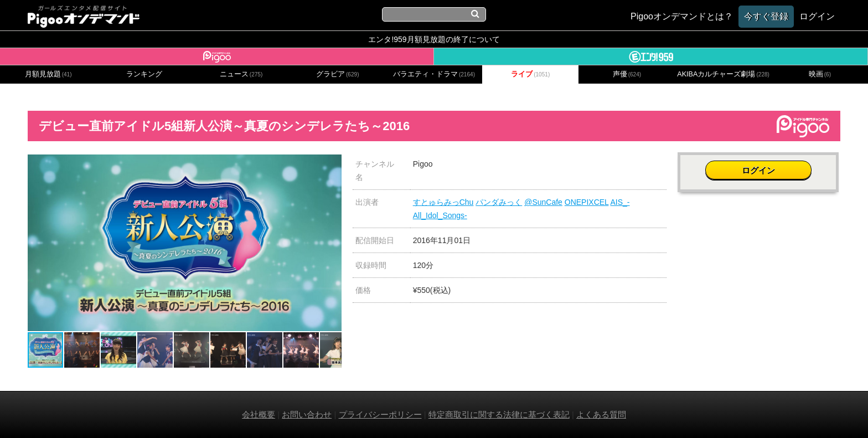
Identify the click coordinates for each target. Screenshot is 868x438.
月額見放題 (48, 74)
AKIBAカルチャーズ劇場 (723, 74)
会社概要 (259, 414)
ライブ (530, 74)
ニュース (241, 74)
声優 (627, 74)
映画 (820, 74)
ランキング (144, 74)
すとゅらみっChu (443, 202)
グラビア (338, 74)
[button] (332, 164)
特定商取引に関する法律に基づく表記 (499, 414)
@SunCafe (543, 202)
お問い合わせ (307, 414)
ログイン (759, 170)
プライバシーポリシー (380, 414)
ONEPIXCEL (587, 202)
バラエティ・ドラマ (434, 74)
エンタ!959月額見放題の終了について (434, 39)
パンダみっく (499, 202)
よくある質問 (601, 414)
